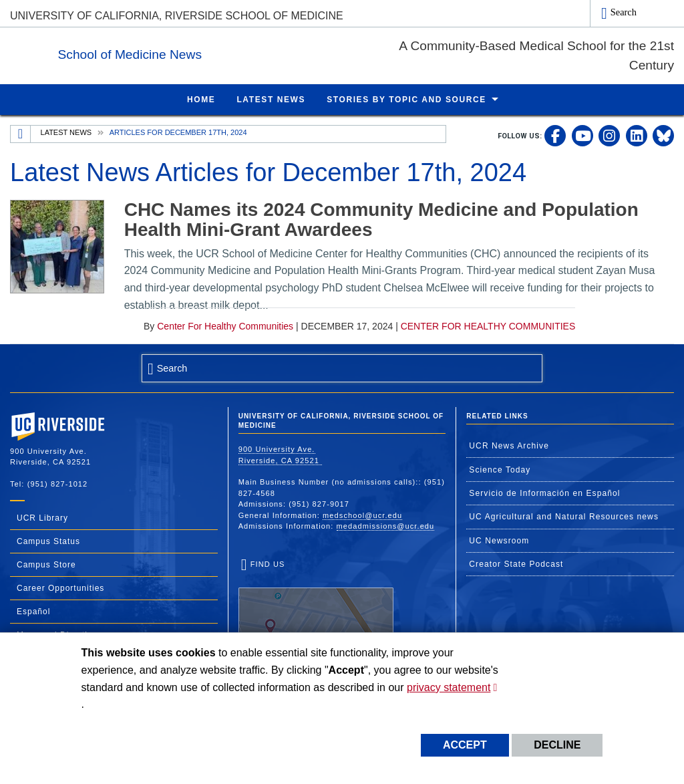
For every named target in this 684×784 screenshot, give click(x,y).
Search (624, 12)
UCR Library (42, 517)
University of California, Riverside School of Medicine (177, 16)
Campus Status (48, 541)
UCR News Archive (509, 445)
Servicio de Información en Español (544, 493)
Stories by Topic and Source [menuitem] (406, 99)
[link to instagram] (609, 135)
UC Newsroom (499, 540)
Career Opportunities (60, 587)
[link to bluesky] (663, 135)
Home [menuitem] (201, 99)
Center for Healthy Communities (225, 325)
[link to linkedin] (637, 135)
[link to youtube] (582, 135)
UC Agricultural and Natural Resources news (564, 516)
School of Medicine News (212, 52)
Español (33, 611)
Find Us (316, 601)
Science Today (500, 469)
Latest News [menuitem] (271, 99)
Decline (557, 745)
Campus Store (46, 564)
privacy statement (449, 687)
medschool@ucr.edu (362, 515)
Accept (465, 745)
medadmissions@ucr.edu (386, 525)
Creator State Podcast (516, 563)
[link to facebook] (555, 135)
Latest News (66, 132)
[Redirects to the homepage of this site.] (21, 134)
